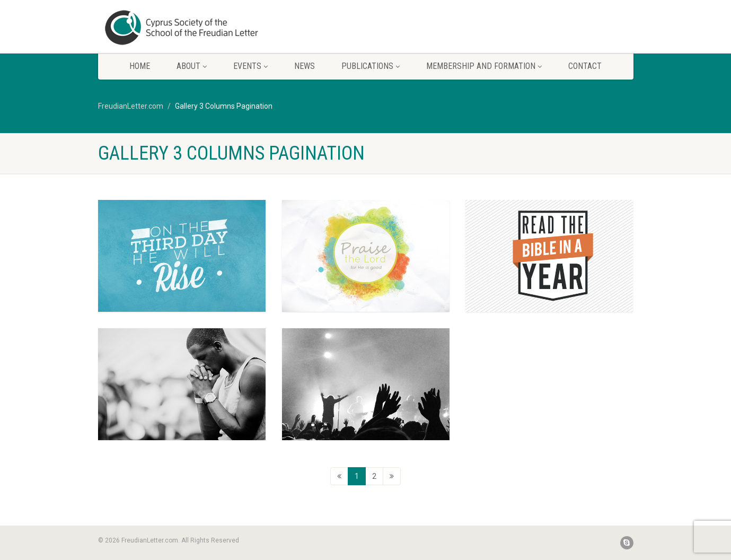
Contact (585, 66)
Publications (371, 66)
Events (250, 66)
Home (140, 66)
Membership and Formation (484, 66)
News (305, 66)
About (192, 66)
